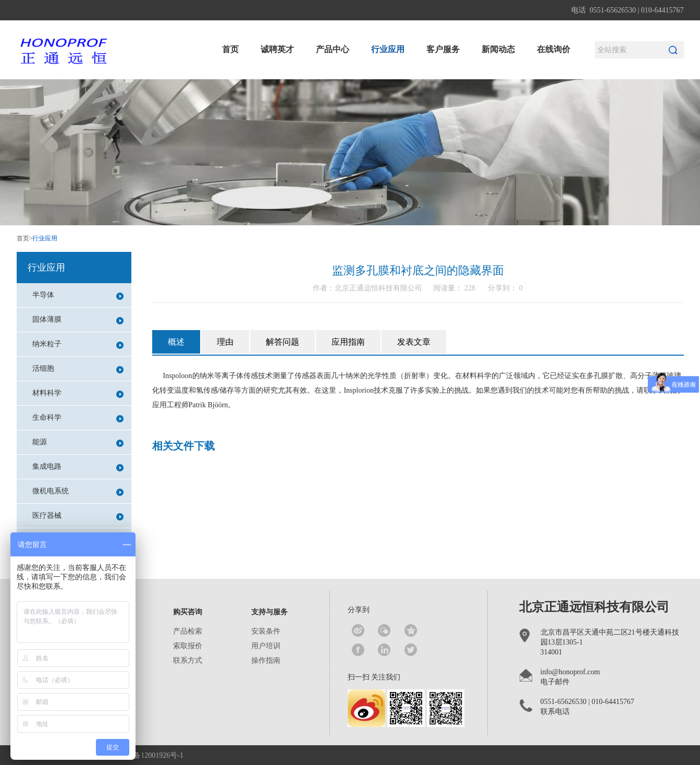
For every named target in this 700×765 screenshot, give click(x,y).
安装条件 (266, 631)
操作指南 (266, 660)
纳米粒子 (78, 344)
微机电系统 (78, 491)
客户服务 (443, 49)
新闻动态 (498, 49)
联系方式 (188, 660)
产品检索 (188, 631)
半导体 (78, 295)
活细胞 (78, 369)
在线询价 (554, 49)
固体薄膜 (78, 320)
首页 (230, 49)
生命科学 (78, 418)
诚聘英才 (277, 49)
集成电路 (78, 467)
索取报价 (188, 646)
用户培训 (266, 646)
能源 (78, 442)
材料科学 (78, 393)
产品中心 (333, 49)
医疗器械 (78, 516)
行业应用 (388, 49)
